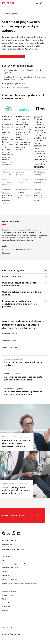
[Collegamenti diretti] (37, 3)
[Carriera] (5, 560)
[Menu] (47, 3)
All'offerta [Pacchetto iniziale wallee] (6, 252)
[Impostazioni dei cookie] (10, 568)
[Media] (4, 599)
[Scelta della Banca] (18, 516)
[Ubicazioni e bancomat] (10, 579)
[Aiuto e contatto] (8, 556)
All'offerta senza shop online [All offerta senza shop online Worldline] (6, 182)
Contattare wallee (23, 190)
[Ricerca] (41, 3)
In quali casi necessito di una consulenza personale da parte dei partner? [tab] (20, 304)
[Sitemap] (5, 611)
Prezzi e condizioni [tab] (12, 277)
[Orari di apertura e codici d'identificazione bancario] (19, 583)
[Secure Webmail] (8, 603)
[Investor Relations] (8, 595)
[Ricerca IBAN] (7, 607)
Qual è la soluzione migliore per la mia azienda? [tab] (22, 293)
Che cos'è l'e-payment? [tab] (14, 270)
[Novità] (4, 572)
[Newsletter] (6, 575)
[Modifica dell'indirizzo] (9, 591)
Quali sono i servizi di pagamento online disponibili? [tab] (20, 284)
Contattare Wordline (10, 334)
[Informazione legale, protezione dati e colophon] (18, 564)
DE (3, 628)
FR (7, 628)
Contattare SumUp (9, 348)
